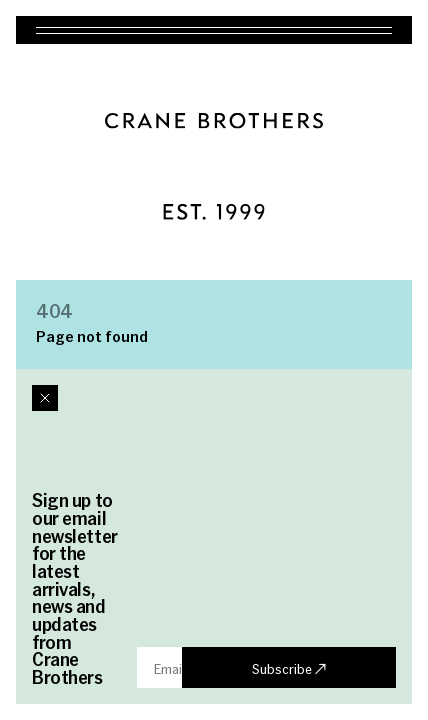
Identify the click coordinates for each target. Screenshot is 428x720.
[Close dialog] (45, 398)
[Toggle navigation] (214, 30)
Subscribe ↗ (289, 668)
